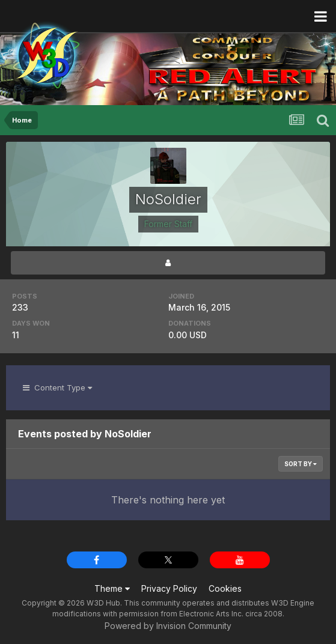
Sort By (301, 464)
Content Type (57, 387)
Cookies (225, 588)
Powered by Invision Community (168, 626)
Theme (112, 588)
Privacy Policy (169, 588)
